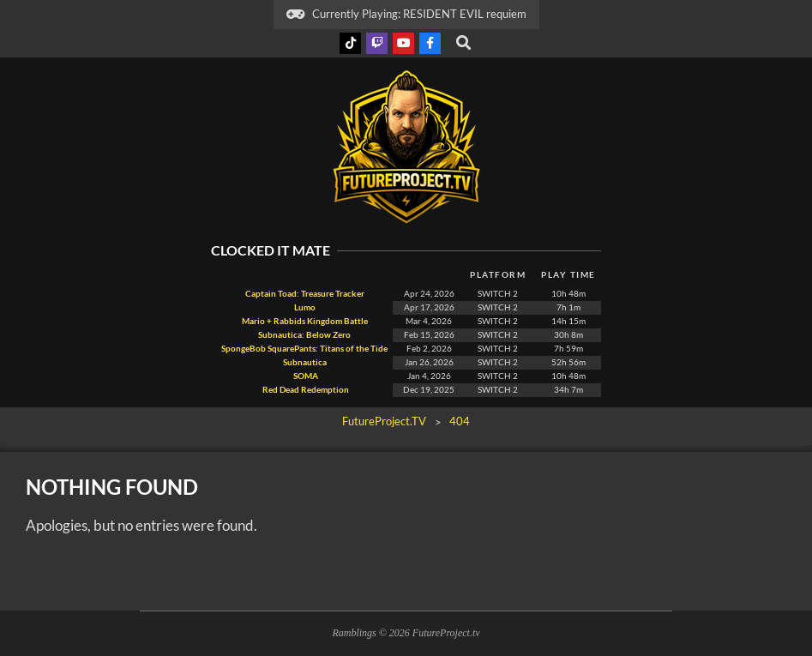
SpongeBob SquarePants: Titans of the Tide (304, 349)
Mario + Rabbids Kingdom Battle (305, 321)
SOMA (305, 376)
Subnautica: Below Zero (304, 335)
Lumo (305, 307)
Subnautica (305, 362)
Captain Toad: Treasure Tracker (305, 294)
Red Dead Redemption (305, 390)
